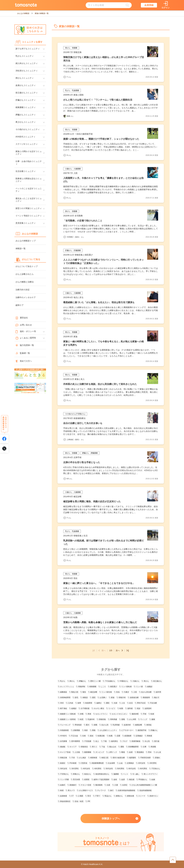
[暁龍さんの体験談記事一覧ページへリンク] (65, 116)
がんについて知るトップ (27, 266)
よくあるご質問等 (26, 338)
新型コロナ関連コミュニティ (29, 208)
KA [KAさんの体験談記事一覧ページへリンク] (70, 479)
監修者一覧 (23, 353)
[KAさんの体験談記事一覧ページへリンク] (65, 479)
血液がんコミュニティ (26, 85)
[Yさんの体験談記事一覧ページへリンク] (65, 77)
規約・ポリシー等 (26, 331)
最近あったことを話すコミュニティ (29, 200)
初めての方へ (24, 361)
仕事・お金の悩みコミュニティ (29, 163)
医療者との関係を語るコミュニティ (29, 180)
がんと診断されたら (25, 274)
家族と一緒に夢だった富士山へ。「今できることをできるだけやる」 (99, 583)
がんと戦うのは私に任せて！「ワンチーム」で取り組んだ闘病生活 (98, 100)
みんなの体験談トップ (26, 241)
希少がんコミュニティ (26, 122)
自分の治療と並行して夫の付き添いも (83, 423)
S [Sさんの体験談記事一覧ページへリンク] (69, 155)
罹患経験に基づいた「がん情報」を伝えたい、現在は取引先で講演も (99, 302)
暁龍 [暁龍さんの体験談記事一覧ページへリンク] (70, 116)
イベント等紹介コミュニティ (29, 216)
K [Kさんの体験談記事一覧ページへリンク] (69, 198)
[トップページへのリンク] (26, 5)
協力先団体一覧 (25, 345)
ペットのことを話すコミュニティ (29, 190)
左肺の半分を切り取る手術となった (82, 462)
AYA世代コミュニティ (25, 137)
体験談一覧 (21, 248)
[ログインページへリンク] (166, 5)
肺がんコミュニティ (25, 78)
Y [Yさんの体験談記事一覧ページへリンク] (69, 77)
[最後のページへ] (127, 650)
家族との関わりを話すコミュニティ (29, 153)
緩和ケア (20, 305)
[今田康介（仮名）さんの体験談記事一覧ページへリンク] (65, 237)
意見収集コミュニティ (26, 223)
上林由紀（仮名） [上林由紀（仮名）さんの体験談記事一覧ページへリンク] (75, 440)
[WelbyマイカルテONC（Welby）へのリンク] (30, 388)
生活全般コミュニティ (26, 171)
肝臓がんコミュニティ (26, 100)
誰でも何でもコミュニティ (28, 49)
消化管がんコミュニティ (27, 71)
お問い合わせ (24, 325)
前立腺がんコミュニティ (27, 93)
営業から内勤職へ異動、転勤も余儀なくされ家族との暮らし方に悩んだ (100, 622)
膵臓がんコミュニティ (26, 115)
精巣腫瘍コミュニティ (26, 107)
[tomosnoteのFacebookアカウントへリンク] (4, 439)
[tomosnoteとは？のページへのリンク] (111, 851)
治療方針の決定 (23, 290)
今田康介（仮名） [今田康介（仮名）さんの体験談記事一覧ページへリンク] (75, 237)
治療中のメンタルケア (26, 297)
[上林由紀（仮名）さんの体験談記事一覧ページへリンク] (65, 440)
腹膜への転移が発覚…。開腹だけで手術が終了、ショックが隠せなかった (101, 139)
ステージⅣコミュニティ (27, 144)
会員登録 (149, 5)
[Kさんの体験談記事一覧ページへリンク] (65, 198)
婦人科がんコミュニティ (27, 63)
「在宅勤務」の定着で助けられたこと (83, 221)
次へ (119, 650)
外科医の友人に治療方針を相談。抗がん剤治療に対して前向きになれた (100, 384)
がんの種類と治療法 (25, 282)
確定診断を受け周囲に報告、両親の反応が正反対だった (92, 501)
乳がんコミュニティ (25, 56)
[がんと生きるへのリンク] (30, 374)
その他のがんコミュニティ (28, 129)
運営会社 (22, 318)
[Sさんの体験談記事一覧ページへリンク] (65, 155)
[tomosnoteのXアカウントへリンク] (4, 449)
